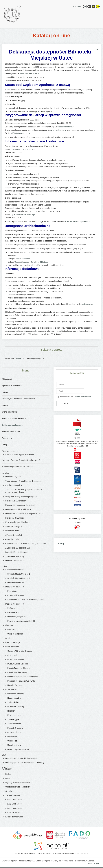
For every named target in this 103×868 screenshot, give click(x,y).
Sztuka (8, 638)
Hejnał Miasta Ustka (16, 583)
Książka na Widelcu (14, 485)
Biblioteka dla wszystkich (16, 501)
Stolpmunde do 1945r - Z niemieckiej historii (26, 600)
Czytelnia (9, 791)
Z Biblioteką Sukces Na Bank (18, 548)
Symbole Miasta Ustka (15, 570)
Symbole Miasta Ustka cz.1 (19, 574)
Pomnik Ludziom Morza (17, 672)
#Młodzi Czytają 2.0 (14, 535)
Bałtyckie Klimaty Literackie (17, 552)
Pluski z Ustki (11, 689)
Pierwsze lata (13, 612)
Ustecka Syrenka (14, 685)
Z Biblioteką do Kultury (15, 556)
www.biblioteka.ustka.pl (29, 73)
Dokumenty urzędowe (16, 617)
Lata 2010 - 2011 (14, 813)
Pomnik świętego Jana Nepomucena (23, 677)
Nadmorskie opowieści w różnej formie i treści (24, 514)
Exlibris (8, 774)
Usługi (5, 445)
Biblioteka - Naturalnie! (15, 518)
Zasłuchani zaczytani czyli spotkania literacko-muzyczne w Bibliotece (25, 491)
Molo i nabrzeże (14, 715)
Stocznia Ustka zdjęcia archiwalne (20, 455)
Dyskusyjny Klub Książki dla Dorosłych (21, 758)
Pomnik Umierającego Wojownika (21, 681)
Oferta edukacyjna (10, 412)
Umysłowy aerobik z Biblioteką (18, 509)
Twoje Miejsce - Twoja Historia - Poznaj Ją (23, 481)
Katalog (5, 392)
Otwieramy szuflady (16, 694)
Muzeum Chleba (14, 655)
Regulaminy (7, 438)
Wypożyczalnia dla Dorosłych (18, 783)
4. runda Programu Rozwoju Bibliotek (18, 467)
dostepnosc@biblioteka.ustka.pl (24, 149)
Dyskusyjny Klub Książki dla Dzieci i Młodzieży (25, 763)
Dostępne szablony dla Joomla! (55, 861)
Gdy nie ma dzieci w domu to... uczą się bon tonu (26, 544)
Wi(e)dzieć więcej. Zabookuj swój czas (21, 497)
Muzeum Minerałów (15, 660)
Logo (7, 778)
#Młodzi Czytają (12, 539)
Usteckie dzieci (14, 741)
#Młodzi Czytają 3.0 (14, 526)
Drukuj (97, 50)
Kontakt (5, 405)
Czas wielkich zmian (16, 595)
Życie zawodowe (14, 724)
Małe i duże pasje (13, 642)
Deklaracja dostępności (12, 425)
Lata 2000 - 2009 (14, 808)
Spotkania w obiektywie (12, 386)
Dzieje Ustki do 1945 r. (15, 587)
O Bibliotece (7, 768)
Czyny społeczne (14, 732)
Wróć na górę (94, 863)
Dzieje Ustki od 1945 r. (15, 604)
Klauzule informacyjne (11, 432)
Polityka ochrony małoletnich (14, 418)
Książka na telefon (22, 259)
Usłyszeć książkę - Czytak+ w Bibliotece (31, 262)
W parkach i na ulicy (16, 707)
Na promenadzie (14, 698)
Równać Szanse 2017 (14, 561)
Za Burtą (11, 608)
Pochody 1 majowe (15, 728)
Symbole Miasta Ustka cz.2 (19, 578)
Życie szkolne (13, 702)
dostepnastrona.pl (66, 127)
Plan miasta (12, 591)
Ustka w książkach (15, 634)
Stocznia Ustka (8, 451)
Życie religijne (13, 719)
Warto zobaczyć (12, 647)
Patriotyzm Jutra (12, 531)
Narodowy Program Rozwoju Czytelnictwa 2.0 (21, 460)
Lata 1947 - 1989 (14, 800)
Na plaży (11, 711)
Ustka (4, 566)
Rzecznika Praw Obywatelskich (78, 221)
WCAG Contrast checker (21, 133)
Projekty (5, 473)
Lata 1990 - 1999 (14, 804)
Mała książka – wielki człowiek (18, 522)
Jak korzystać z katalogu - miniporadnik (18, 399)
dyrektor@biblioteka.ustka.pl (23, 214)
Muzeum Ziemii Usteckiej (18, 664)
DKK (4, 755)
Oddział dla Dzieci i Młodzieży (18, 787)
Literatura (9, 625)
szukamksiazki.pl (88, 304)
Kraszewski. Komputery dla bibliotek (20, 505)
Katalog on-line (51, 36)
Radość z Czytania (13, 477)
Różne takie (12, 737)
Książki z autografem (14, 817)
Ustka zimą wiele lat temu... (19, 749)
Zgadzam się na (74, 397)
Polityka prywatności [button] (82, 397)
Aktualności (7, 379)
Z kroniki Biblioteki (13, 795)
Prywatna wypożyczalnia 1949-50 (21, 621)
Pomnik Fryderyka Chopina (19, 668)
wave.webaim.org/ (59, 130)
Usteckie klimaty (14, 745)
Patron (8, 770)
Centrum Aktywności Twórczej (20, 651)
